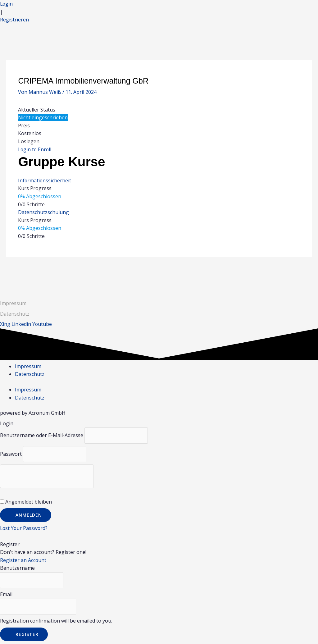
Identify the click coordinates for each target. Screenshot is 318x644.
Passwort (11, 454)
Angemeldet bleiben (26, 502)
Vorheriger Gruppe (32, 273)
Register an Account (23, 560)
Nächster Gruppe (288, 273)
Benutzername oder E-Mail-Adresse (42, 436)
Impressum (13, 303)
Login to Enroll (35, 149)
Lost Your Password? (24, 528)
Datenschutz (30, 374)
